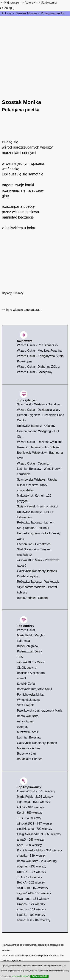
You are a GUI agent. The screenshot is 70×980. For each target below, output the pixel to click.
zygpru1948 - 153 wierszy (34, 893)
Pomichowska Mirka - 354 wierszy (39, 850)
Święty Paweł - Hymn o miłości (37, 506)
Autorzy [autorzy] (30, 3)
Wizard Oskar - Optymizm (34, 463)
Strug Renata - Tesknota (33, 528)
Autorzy (7, 13)
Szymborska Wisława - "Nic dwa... (40, 404)
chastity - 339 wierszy (31, 856)
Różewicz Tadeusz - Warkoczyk (38, 582)
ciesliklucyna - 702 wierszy (35, 829)
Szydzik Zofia (26, 684)
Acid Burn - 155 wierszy (33, 888)
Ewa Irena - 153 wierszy (33, 899)
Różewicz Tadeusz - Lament (36, 522)
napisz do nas (56, 955)
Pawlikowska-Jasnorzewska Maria (40, 711)
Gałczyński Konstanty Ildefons (37, 743)
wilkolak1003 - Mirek (31, 662)
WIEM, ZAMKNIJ (39, 976)
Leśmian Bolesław (29, 737)
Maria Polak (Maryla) (31, 635)
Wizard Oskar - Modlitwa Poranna (39, 351)
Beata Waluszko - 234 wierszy (37, 861)
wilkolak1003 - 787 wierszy (35, 824)
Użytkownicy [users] (49, 3)
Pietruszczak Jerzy (29, 651)
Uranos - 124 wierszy (31, 904)
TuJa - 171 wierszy (29, 877)
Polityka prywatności (13, 960)
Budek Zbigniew (28, 646)
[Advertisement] (35, 53)
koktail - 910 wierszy (30, 807)
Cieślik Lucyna (27, 668)
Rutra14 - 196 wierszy (32, 872)
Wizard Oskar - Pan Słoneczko (37, 345)
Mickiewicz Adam (28, 748)
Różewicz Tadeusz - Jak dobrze (38, 447)
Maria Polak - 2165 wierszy (35, 797)
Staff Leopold (26, 705)
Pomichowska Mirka (30, 695)
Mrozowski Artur (28, 732)
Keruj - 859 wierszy (30, 813)
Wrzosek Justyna (28, 700)
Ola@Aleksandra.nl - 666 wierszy (39, 834)
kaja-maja (23, 641)
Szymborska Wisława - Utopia (37, 480)
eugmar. (22, 727)
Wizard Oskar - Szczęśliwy (35, 372)
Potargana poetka (53, 13)
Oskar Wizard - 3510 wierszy (36, 791)
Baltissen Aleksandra (31, 673)
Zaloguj (9, 8)
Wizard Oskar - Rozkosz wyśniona (40, 442)
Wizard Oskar (26, 630)
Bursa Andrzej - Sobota (32, 598)
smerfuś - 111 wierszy (32, 909)
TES (20, 657)
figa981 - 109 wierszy (31, 915)
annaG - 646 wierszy (31, 840)
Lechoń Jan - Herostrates (34, 544)
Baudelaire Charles (30, 759)
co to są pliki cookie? (21, 976)
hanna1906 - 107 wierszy (34, 920)
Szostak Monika (26, 13)
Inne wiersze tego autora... (24, 310)
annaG (21, 678)
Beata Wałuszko (28, 716)
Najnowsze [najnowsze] (12, 3)
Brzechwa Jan (26, 754)
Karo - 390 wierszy (29, 845)
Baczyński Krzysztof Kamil (34, 689)
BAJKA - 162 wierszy (31, 882)
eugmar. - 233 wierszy (32, 866)
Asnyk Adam (25, 721)
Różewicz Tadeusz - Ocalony (36, 426)
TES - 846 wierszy (29, 818)
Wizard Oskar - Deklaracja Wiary (39, 410)
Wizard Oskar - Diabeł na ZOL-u (38, 367)
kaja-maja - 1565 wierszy (34, 802)
